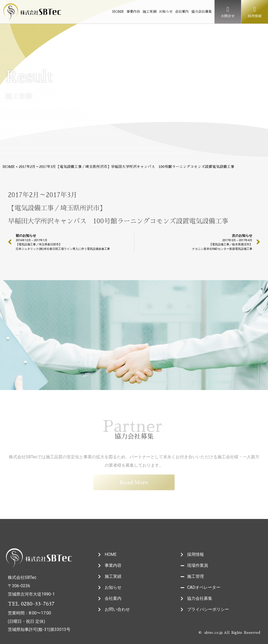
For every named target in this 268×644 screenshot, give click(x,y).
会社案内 (182, 12)
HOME (118, 12)
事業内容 (133, 12)
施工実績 (149, 12)
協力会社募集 (202, 12)
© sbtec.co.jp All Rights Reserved (229, 633)
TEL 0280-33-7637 (31, 604)
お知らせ (166, 12)
